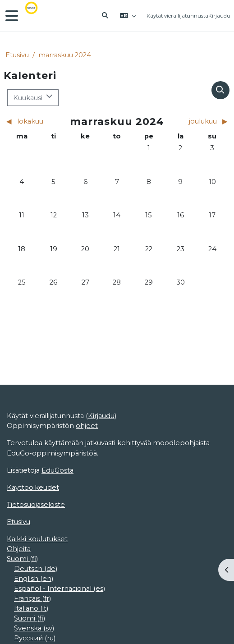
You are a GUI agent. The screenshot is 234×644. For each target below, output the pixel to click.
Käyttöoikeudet (33, 488)
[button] (105, 16)
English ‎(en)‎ (34, 579)
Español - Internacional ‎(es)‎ (60, 589)
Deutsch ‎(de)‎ (36, 569)
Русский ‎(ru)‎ (35, 638)
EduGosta (57, 470)
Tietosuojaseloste (36, 505)
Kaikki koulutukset (37, 539)
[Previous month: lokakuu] (34, 121)
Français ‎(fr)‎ (32, 598)
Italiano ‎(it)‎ (31, 608)
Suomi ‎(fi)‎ (22, 559)
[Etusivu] (38, 16)
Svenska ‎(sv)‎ (34, 628)
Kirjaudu (219, 16)
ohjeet (87, 426)
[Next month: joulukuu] (200, 121)
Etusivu (17, 55)
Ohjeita (19, 549)
